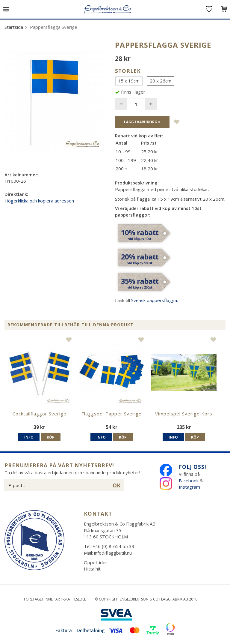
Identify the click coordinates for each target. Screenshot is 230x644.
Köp (51, 437)
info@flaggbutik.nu (113, 553)
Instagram (190, 487)
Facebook (189, 481)
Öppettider (96, 562)
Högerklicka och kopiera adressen (39, 201)
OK (116, 485)
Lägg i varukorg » (142, 122)
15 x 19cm (129, 81)
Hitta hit (92, 569)
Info (29, 437)
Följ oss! (193, 467)
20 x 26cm (161, 81)
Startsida (14, 27)
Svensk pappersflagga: (155, 300)
